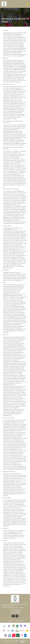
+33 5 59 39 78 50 (15, 610)
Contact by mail (15, 613)
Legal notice (10, 621)
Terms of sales (20, 621)
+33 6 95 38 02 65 (15, 611)
